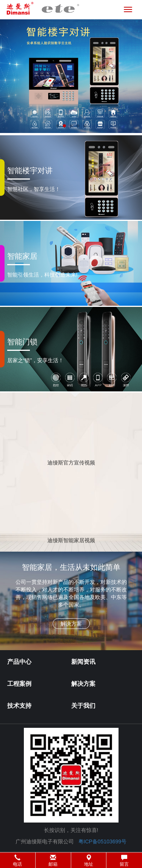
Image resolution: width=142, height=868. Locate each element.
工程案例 (19, 684)
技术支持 (19, 706)
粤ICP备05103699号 (103, 841)
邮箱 (53, 861)
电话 (17, 861)
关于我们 (83, 706)
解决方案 (83, 684)
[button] (71, 860)
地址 (89, 861)
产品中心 (19, 662)
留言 (124, 861)
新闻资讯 (83, 662)
